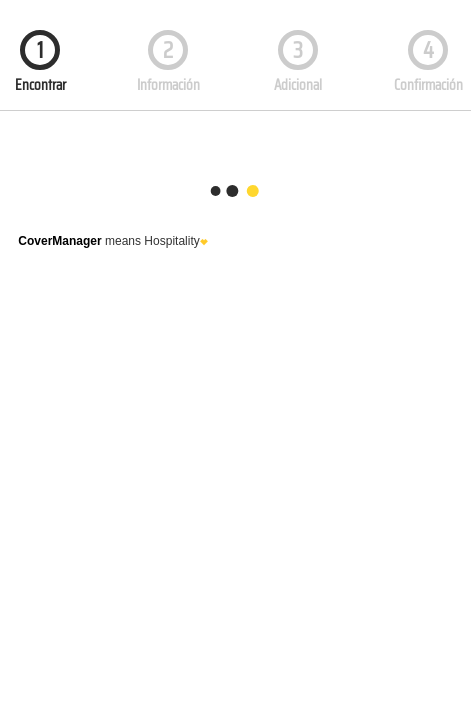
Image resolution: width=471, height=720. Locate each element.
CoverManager (59, 241)
